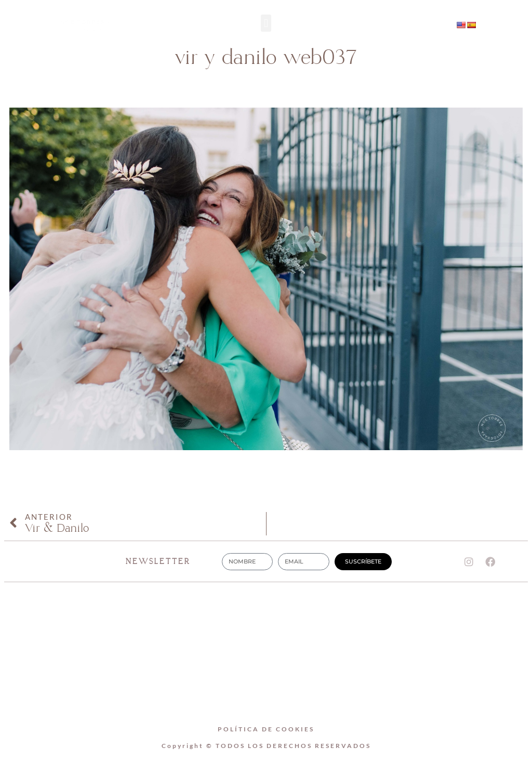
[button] (266, 23)
